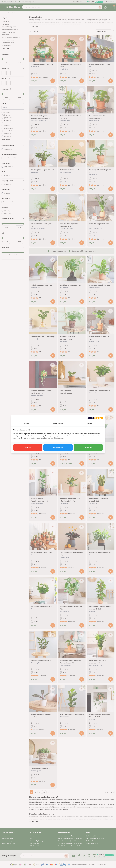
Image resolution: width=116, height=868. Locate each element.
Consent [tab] (26, 424)
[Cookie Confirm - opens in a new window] (95, 418)
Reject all (28, 447)
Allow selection (58, 447)
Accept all (88, 447)
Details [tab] (90, 424)
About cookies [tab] (58, 424)
